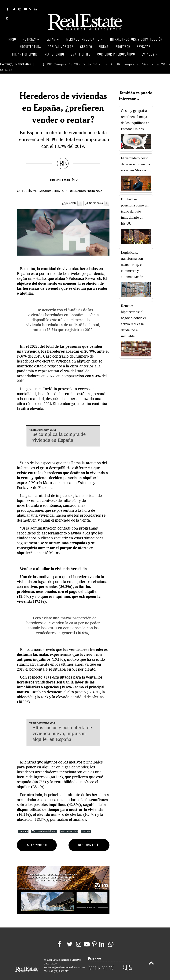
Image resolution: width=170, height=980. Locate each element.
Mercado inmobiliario (49, 184)
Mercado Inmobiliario (44, 824)
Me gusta (71, 196)
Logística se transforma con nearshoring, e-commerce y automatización (132, 257)
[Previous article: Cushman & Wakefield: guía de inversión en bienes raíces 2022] (37, 838)
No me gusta (96, 196)
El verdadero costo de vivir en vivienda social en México (136, 157)
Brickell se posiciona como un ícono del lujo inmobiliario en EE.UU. (135, 204)
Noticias (23, 824)
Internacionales (69, 824)
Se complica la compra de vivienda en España (59, 430)
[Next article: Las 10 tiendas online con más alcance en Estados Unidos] (89, 838)
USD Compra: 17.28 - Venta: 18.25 (73, 57)
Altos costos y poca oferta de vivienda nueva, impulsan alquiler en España (62, 727)
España (86, 824)
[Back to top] (151, 956)
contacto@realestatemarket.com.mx (65, 960)
